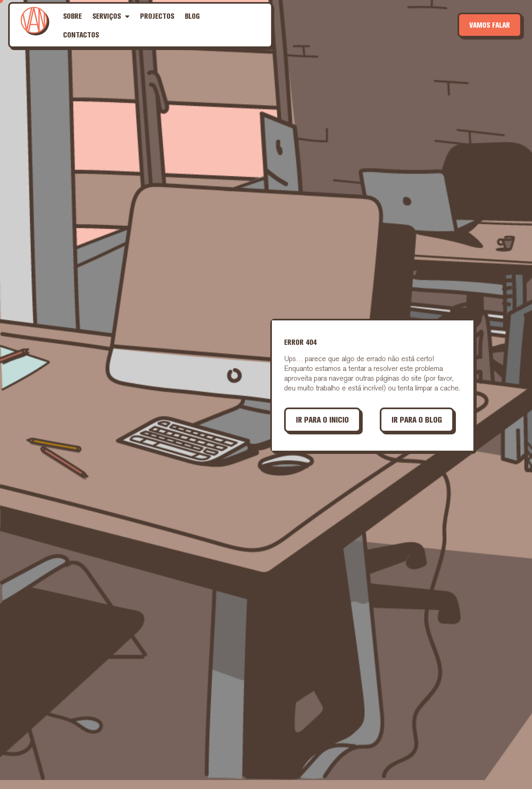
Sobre (72, 16)
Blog (192, 16)
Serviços (111, 16)
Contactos (81, 35)
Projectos (157, 16)
